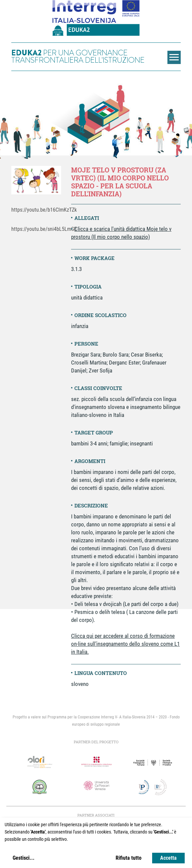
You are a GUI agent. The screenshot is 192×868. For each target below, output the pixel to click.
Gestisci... (24, 858)
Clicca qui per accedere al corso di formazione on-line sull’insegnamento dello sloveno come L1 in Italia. (125, 644)
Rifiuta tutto (129, 858)
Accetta (168, 858)
